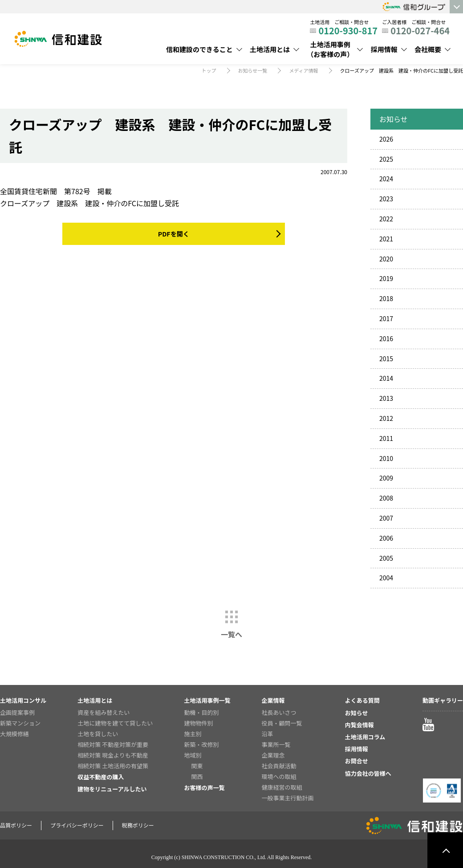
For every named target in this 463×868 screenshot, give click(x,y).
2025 (386, 159)
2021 (386, 239)
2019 (386, 278)
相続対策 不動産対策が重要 (113, 744)
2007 (386, 518)
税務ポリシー (138, 825)
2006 (386, 538)
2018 (386, 298)
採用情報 (384, 49)
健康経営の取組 (282, 787)
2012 (386, 418)
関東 (197, 766)
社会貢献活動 (279, 766)
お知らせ (357, 713)
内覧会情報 (359, 725)
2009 (386, 478)
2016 (386, 338)
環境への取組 (279, 776)
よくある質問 (362, 700)
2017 (386, 318)
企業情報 (273, 700)
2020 (386, 259)
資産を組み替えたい (104, 712)
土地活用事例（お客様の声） (330, 49)
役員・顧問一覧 (282, 723)
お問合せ (357, 761)
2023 (386, 199)
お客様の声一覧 (204, 788)
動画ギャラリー (443, 700)
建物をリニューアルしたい (112, 789)
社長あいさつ (279, 712)
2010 (386, 458)
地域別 (193, 755)
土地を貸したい (98, 734)
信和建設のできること (199, 49)
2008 (386, 498)
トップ (209, 70)
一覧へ (231, 634)
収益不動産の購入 (101, 777)
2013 (386, 398)
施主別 (193, 734)
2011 (386, 438)
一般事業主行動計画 (288, 798)
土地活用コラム (365, 737)
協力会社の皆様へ (368, 773)
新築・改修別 (201, 744)
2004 (386, 578)
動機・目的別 (201, 712)
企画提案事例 (17, 712)
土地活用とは (270, 49)
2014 (386, 378)
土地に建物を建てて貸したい (115, 723)
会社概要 (428, 49)
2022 (386, 219)
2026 (386, 139)
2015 (386, 359)
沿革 (268, 734)
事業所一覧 (276, 744)
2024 (386, 179)
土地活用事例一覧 (207, 700)
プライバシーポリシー (77, 825)
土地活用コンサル (23, 700)
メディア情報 (303, 70)
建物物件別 (198, 723)
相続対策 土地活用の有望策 (113, 766)
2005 (386, 558)
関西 (197, 776)
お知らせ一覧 (253, 70)
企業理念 (273, 755)
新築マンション (20, 723)
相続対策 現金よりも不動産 (113, 755)
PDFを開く (173, 234)
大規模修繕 (14, 734)
